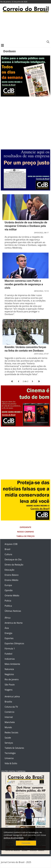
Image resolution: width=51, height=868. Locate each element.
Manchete (10, 722)
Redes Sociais (11, 732)
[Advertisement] (26, 28)
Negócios (9, 674)
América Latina (12, 696)
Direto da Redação (14, 565)
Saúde (8, 738)
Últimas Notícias (13, 611)
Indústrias (10, 659)
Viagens (9, 690)
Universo (9, 758)
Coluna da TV (11, 707)
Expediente (25, 527)
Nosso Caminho (26, 532)
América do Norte (14, 623)
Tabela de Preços (26, 536)
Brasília (8, 702)
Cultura (8, 554)
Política (8, 606)
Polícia (8, 601)
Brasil (7, 549)
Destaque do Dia (13, 559)
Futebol (8, 654)
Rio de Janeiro (12, 679)
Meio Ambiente (12, 664)
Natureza (9, 669)
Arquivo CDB (11, 544)
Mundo (8, 727)
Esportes (9, 638)
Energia (8, 633)
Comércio (9, 712)
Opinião (9, 590)
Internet (9, 717)
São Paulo (10, 685)
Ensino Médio (11, 580)
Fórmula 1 (10, 649)
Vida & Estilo (11, 763)
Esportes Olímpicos (14, 643)
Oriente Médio (12, 595)
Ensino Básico (12, 575)
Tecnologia (10, 753)
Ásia (7, 628)
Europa (8, 585)
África (8, 618)
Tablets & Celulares (14, 748)
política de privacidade (14, 838)
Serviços (9, 743)
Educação (9, 570)
